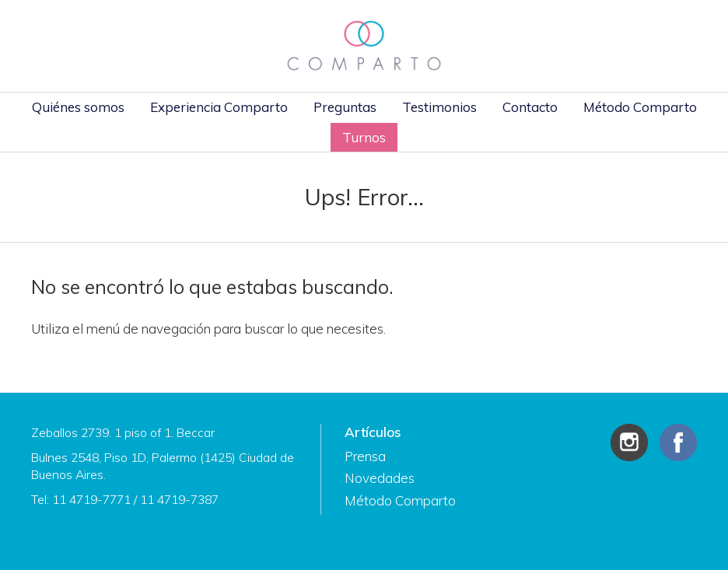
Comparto (364, 46)
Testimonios (439, 107)
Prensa (365, 456)
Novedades (380, 478)
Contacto (530, 107)
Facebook (678, 442)
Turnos (364, 137)
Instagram (629, 442)
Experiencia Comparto (219, 107)
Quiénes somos (78, 107)
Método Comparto (640, 107)
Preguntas (345, 107)
